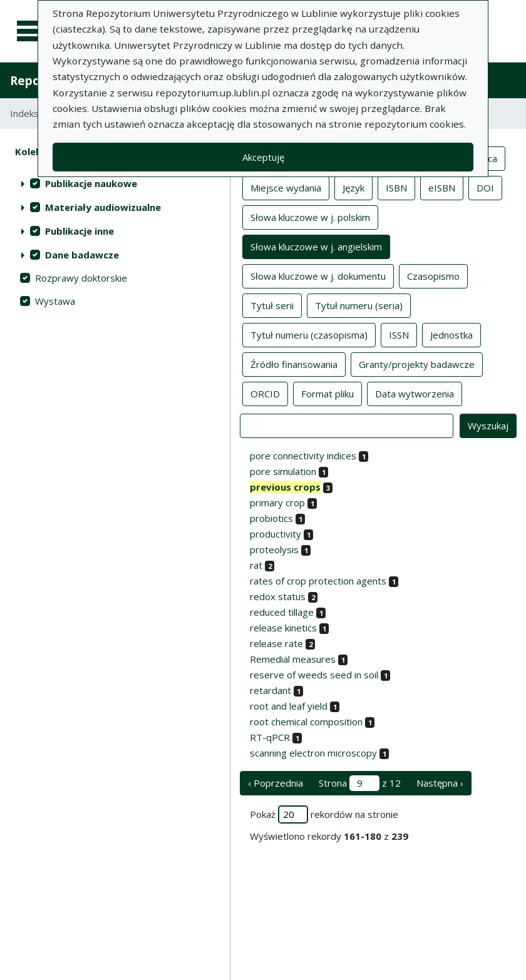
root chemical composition (306, 722)
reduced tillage (282, 612)
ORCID (265, 393)
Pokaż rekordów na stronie (324, 814)
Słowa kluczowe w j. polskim (310, 217)
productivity (276, 534)
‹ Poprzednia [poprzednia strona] (276, 783)
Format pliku (327, 393)
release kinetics (283, 628)
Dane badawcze (82, 255)
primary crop (277, 503)
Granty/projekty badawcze (417, 364)
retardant (271, 690)
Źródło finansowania (294, 364)
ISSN (399, 334)
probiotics (271, 518)
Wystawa (55, 301)
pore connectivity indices (303, 456)
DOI (485, 187)
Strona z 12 (360, 783)
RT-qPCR (270, 737)
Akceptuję (263, 157)
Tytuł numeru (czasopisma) (309, 334)
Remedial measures (293, 659)
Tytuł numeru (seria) (359, 305)
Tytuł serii (272, 305)
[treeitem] (115, 183)
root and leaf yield (289, 706)
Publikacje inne (80, 231)
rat (256, 565)
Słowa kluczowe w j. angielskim (316, 246)
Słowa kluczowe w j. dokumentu (318, 275)
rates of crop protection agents (318, 581)
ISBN (396, 187)
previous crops (285, 487)
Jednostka (451, 334)
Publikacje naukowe (91, 183)
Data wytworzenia (415, 393)
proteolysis (274, 549)
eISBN (442, 187)
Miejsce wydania (286, 187)
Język (353, 187)
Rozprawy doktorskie (81, 278)
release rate (276, 643)
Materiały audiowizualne (103, 207)
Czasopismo (433, 275)
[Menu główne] (33, 31)
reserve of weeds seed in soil (314, 675)
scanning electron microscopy (313, 753)
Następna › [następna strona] (440, 783)
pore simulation (283, 471)
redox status (278, 596)
